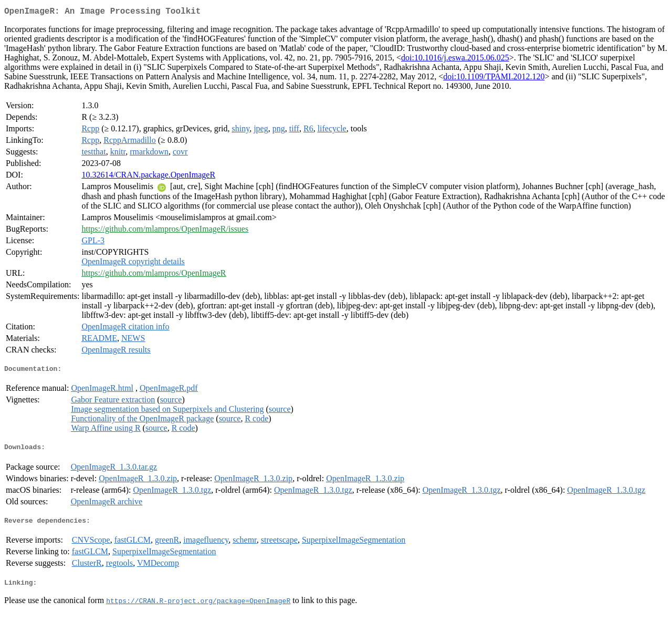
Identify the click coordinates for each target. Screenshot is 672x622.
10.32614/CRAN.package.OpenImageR (148, 177)
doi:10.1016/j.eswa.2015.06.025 (455, 60)
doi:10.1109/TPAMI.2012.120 (494, 79)
